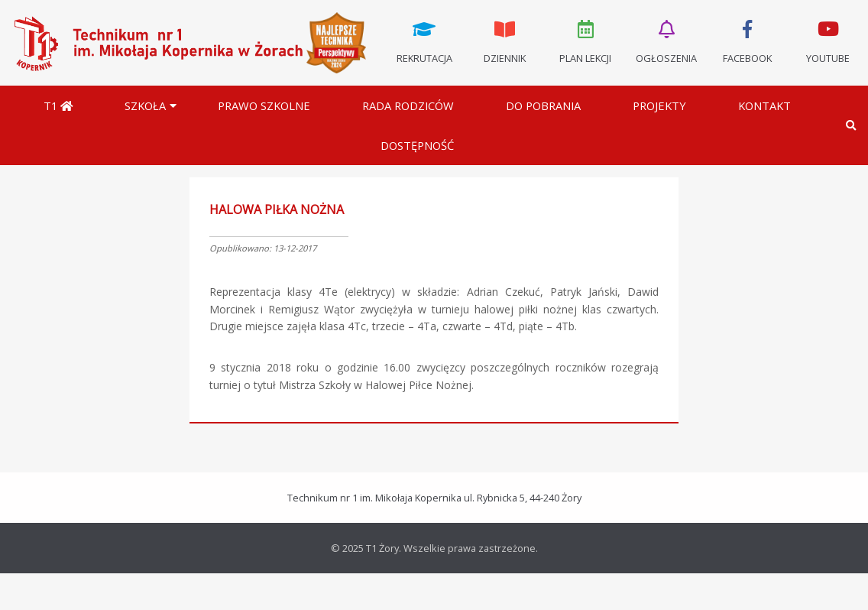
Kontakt (764, 105)
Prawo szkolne (264, 105)
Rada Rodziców (408, 105)
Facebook (747, 41)
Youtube (828, 41)
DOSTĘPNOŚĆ (417, 145)
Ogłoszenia (666, 41)
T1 (58, 105)
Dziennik (505, 41)
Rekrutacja (424, 41)
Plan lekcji (586, 41)
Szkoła (145, 105)
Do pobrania (543, 105)
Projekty (659, 105)
